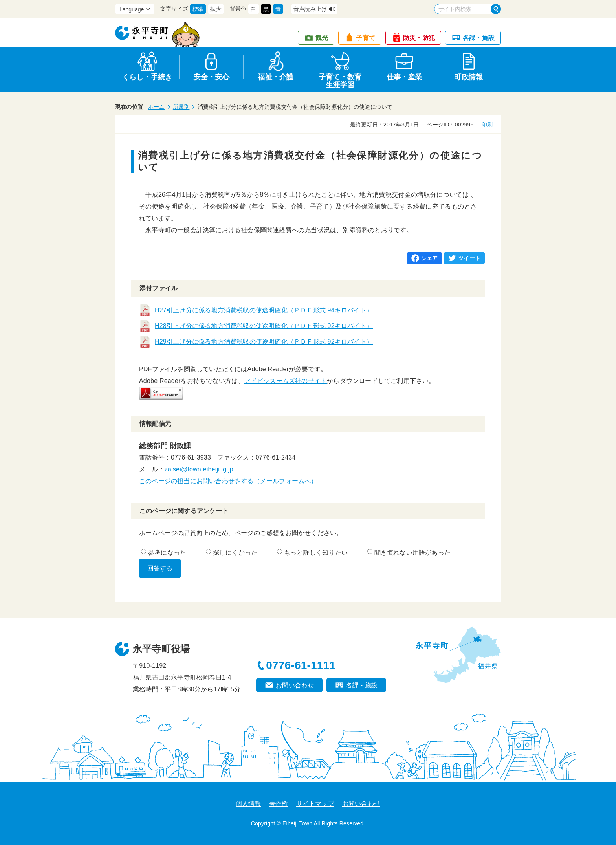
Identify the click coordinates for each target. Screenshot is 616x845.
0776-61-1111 (301, 665)
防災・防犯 (419, 38)
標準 (198, 9)
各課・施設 (479, 38)
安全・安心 (212, 77)
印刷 (487, 125)
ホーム (157, 107)
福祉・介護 (276, 77)
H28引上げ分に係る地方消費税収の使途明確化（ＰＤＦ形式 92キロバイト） (264, 326)
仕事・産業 (404, 77)
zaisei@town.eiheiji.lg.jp (199, 469)
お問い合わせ (295, 685)
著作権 (279, 804)
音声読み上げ (310, 9)
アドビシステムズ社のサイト (286, 381)
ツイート (469, 258)
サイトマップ (315, 804)
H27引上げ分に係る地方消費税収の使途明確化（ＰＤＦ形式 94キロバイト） (264, 310)
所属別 (181, 107)
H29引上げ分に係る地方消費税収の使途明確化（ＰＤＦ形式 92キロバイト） (264, 342)
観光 (322, 38)
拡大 (216, 9)
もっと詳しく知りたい (312, 553)
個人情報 (248, 804)
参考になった (164, 553)
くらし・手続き (147, 77)
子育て (366, 38)
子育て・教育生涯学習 (340, 80)
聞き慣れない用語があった (409, 553)
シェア (430, 258)
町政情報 (468, 77)
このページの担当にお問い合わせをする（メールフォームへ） (228, 481)
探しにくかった (232, 553)
